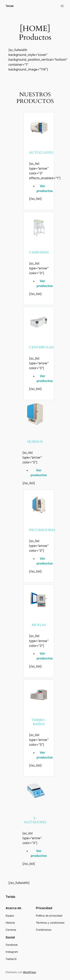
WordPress (29, 972)
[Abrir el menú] (62, 6)
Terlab (10, 6)
